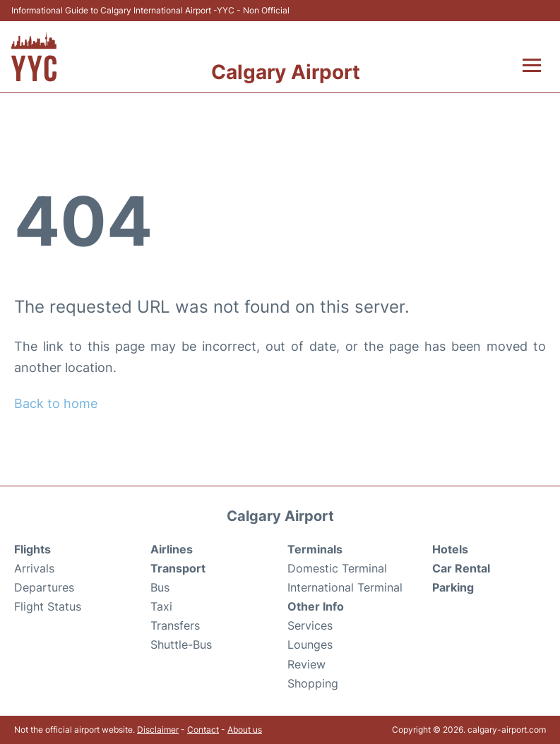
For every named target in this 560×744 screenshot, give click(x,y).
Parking (453, 587)
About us (245, 730)
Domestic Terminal (337, 568)
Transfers (175, 625)
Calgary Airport (286, 72)
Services (310, 625)
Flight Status (48, 606)
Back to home (56, 403)
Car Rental (461, 568)
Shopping (313, 683)
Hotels (450, 549)
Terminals (315, 549)
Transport (178, 568)
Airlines (172, 549)
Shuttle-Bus (181, 644)
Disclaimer (158, 730)
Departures (44, 587)
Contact (203, 730)
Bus (160, 587)
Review (306, 664)
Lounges (310, 644)
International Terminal (345, 587)
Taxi (161, 606)
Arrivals (34, 568)
